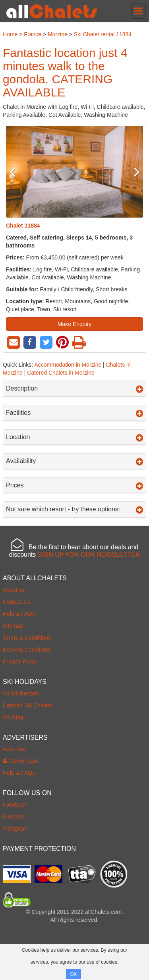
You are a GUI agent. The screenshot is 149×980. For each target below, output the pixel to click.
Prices (74, 485)
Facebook (15, 805)
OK (74, 974)
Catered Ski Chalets (28, 705)
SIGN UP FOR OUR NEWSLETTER (89, 555)
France (33, 34)
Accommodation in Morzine (68, 365)
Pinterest (14, 817)
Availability (74, 461)
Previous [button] (16, 172)
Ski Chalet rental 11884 (103, 34)
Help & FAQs (19, 614)
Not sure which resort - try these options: (74, 509)
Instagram (15, 829)
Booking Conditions (27, 650)
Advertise (14, 749)
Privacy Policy (20, 662)
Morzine (58, 34)
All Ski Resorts (21, 693)
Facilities (74, 413)
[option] (74, 172)
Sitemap (13, 626)
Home (10, 34)
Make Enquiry (75, 324)
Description (74, 389)
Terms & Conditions (27, 638)
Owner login (20, 761)
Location (74, 437)
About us (14, 590)
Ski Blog (13, 717)
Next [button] (133, 172)
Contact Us (16, 602)
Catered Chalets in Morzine (61, 373)
